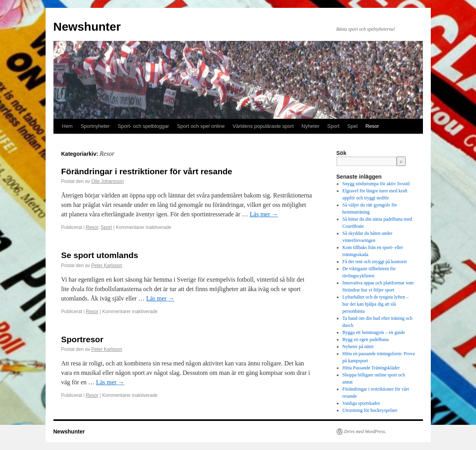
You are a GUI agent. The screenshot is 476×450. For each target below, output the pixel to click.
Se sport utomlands (100, 255)
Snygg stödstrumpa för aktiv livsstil (376, 184)
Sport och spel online (201, 126)
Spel (353, 126)
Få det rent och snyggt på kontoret (375, 262)
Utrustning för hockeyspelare (370, 410)
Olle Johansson (108, 181)
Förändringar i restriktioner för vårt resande (147, 171)
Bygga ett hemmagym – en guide (374, 332)
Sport (334, 126)
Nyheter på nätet (358, 347)
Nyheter (311, 126)
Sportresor (82, 339)
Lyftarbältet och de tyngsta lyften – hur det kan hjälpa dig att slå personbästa (375, 304)
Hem (67, 126)
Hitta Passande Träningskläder (371, 368)
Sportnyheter (95, 126)
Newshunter (87, 27)
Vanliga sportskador (361, 403)
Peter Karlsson (107, 266)
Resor (372, 126)
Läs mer (264, 214)
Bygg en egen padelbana (366, 339)
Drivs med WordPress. (365, 432)
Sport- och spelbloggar (143, 126)
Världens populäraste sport (263, 126)
